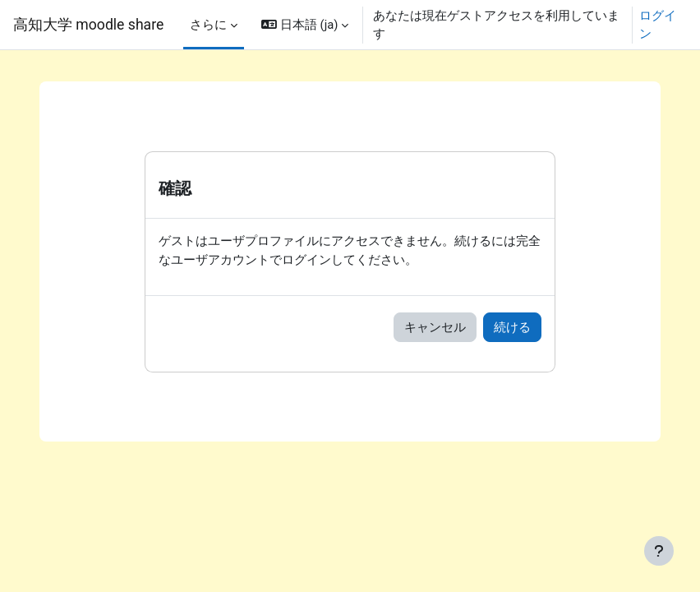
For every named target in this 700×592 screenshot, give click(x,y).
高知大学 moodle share (88, 25)
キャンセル (435, 327)
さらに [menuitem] (208, 25)
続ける (512, 327)
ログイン (658, 25)
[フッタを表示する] (659, 551)
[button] (305, 25)
